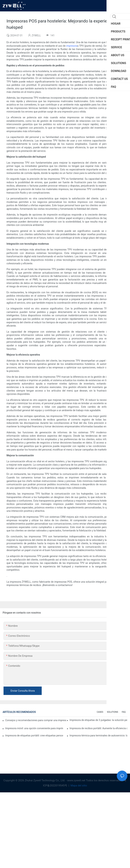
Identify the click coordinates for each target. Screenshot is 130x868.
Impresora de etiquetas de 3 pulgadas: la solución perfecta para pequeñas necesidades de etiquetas (99, 720)
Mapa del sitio (78, 786)
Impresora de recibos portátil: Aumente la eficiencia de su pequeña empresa (99, 728)
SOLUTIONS (113, 712)
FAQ (124, 712)
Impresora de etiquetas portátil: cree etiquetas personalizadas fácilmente (34, 736)
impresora (72, 46)
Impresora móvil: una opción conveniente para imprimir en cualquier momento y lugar (34, 728)
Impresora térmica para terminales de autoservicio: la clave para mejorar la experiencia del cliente (99, 736)
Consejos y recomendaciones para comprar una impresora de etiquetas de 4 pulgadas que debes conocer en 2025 (36, 720)
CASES (100, 712)
